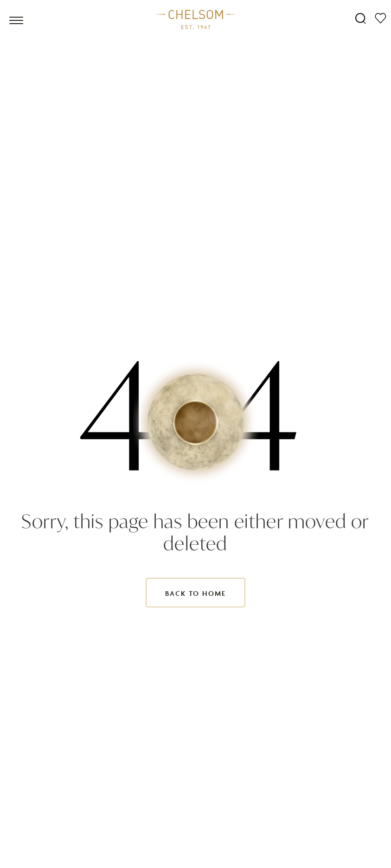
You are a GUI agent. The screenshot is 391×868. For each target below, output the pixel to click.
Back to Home (195, 593)
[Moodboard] (381, 18)
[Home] (196, 19)
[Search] (361, 18)
